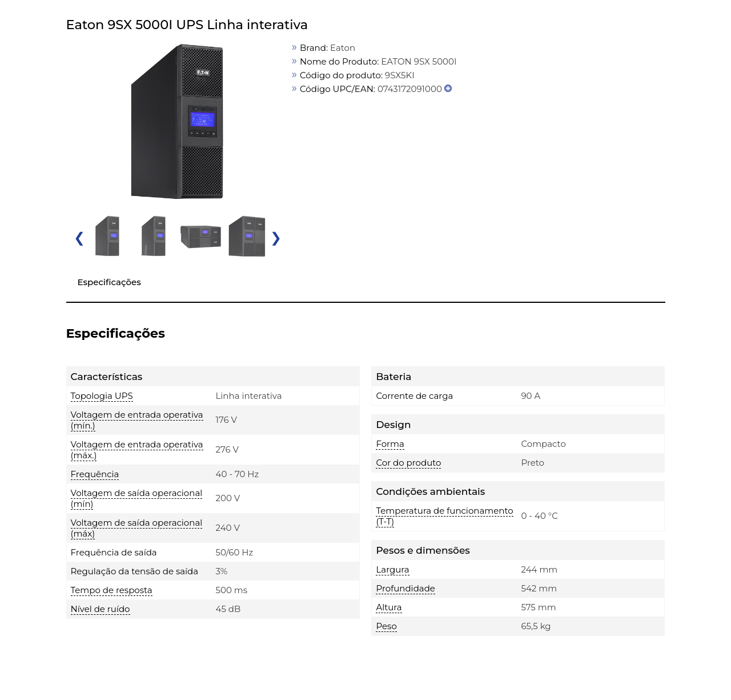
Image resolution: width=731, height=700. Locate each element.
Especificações (109, 282)
